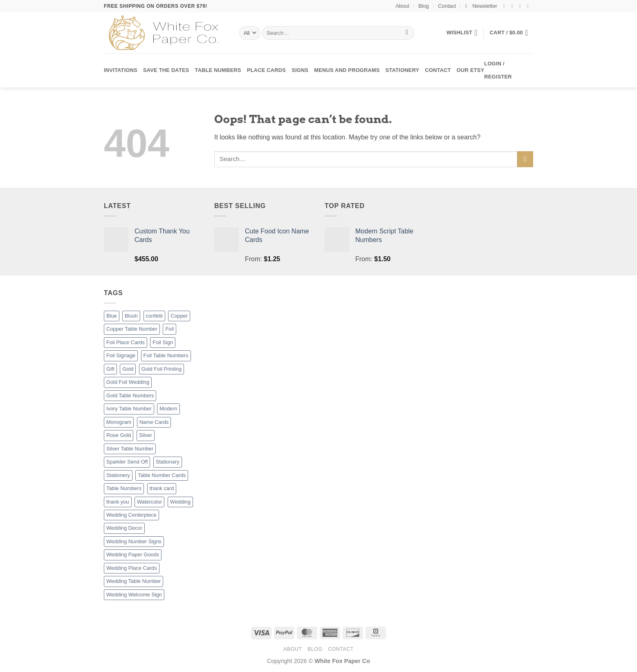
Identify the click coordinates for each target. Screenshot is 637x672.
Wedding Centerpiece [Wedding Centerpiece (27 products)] (131, 515)
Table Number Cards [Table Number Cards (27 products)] (162, 475)
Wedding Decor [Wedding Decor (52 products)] (124, 528)
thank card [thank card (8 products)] (162, 488)
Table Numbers (218, 70)
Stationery (403, 70)
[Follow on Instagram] (514, 6)
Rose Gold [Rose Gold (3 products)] (119, 435)
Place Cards (266, 70)
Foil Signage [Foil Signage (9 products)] (121, 355)
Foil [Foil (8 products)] (169, 329)
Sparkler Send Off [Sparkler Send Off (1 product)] (127, 462)
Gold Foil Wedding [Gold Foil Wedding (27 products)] (128, 382)
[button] (481, 6)
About (403, 6)
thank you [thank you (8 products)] (118, 502)
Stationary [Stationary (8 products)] (168, 462)
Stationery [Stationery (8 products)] (118, 475)
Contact (447, 6)
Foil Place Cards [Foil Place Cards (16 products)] (126, 342)
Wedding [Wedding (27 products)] (180, 502)
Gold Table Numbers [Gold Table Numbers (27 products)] (130, 395)
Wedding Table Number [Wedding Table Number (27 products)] (133, 581)
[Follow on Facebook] (506, 6)
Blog (424, 6)
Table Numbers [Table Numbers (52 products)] (124, 488)
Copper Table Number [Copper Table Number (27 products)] (132, 329)
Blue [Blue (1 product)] (112, 316)
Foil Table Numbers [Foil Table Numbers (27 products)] (166, 355)
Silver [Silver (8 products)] (146, 435)
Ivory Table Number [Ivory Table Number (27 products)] (129, 409)
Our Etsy (470, 70)
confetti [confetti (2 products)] (154, 316)
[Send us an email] (529, 6)
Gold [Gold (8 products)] (128, 369)
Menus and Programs (347, 70)
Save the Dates (166, 70)
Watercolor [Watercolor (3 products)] (149, 502)
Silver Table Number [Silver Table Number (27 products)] (130, 449)
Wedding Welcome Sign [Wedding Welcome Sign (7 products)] (134, 595)
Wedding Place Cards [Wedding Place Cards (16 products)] (132, 568)
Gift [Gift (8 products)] (110, 369)
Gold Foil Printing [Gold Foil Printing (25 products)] (161, 369)
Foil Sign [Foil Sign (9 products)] (163, 342)
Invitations (121, 70)
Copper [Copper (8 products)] (179, 316)
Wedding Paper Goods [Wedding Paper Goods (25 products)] (133, 554)
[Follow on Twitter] (521, 6)
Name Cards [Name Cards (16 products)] (154, 422)
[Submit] (407, 33)
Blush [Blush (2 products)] (131, 316)
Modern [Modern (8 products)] (168, 409)
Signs (300, 70)
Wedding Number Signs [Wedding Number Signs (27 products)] (134, 541)
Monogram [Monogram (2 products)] (119, 422)
